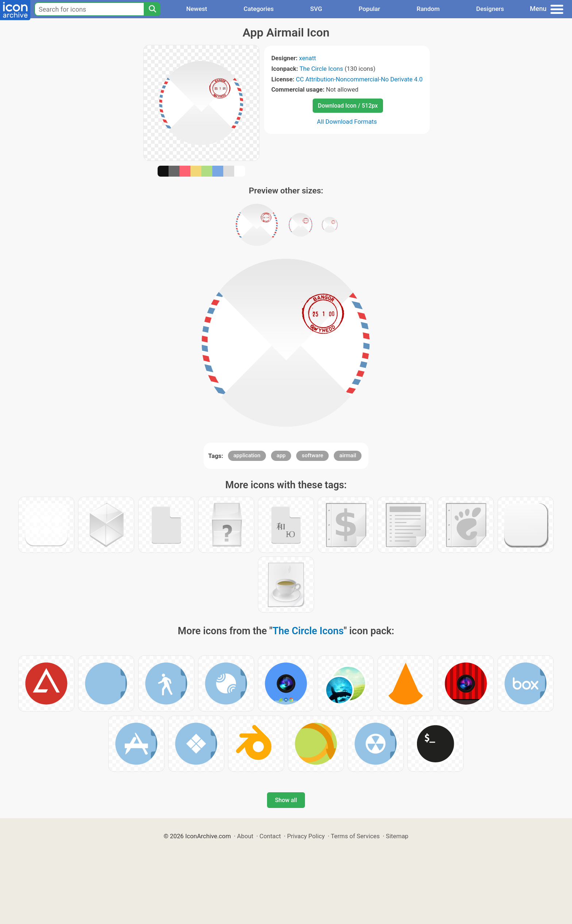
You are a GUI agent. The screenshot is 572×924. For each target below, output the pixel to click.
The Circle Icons (321, 69)
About (245, 836)
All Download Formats (347, 122)
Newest (196, 9)
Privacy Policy (306, 836)
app (281, 455)
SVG (316, 9)
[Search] (152, 9)
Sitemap (397, 836)
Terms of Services (355, 836)
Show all (286, 800)
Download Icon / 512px (348, 106)
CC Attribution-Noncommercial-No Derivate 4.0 (359, 79)
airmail (348, 455)
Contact (270, 836)
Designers (490, 9)
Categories (259, 9)
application (247, 455)
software (312, 455)
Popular (369, 9)
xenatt (308, 58)
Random (428, 9)
